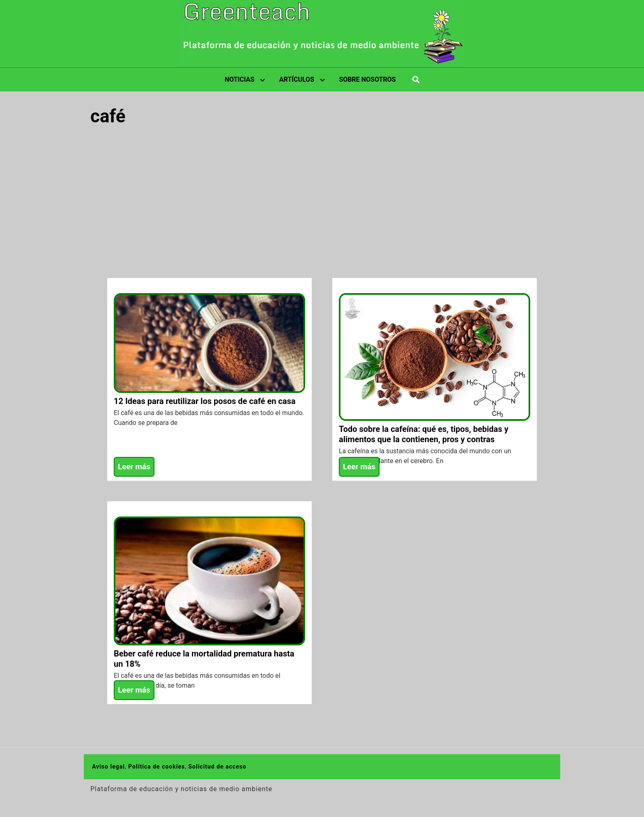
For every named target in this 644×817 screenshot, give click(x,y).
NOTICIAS (239, 79)
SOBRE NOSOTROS (367, 79)
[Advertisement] (322, 196)
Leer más (134, 467)
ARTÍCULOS (297, 79)
